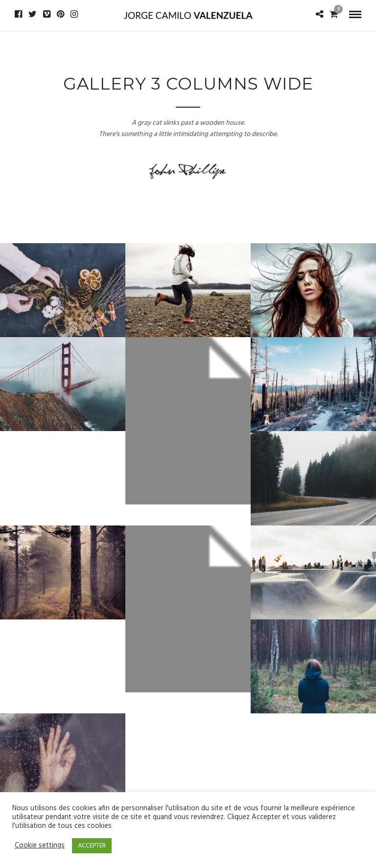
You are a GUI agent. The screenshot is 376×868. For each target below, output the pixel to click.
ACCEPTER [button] (92, 846)
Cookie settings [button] (40, 846)
